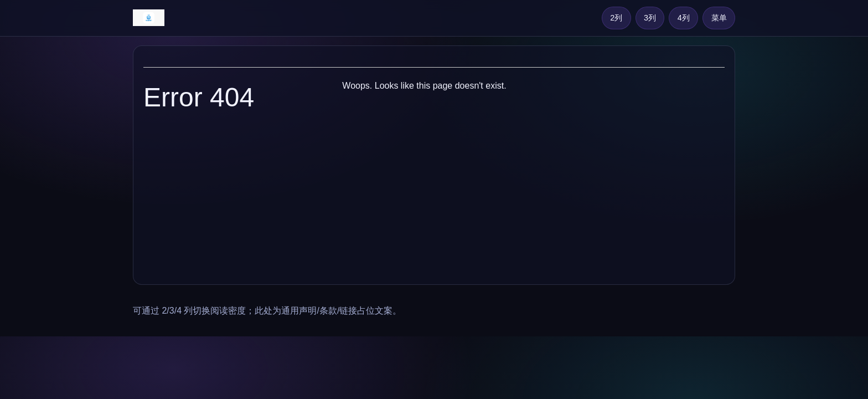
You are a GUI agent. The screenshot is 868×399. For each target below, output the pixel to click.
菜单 (719, 18)
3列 (650, 18)
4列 (684, 18)
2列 (616, 18)
